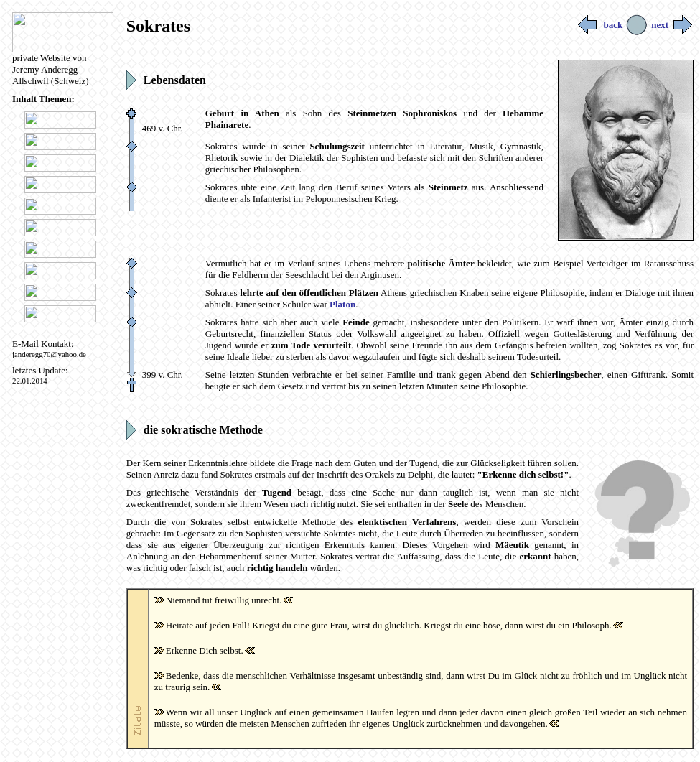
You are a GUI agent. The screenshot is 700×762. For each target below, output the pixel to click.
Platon (342, 304)
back (600, 25)
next (672, 25)
